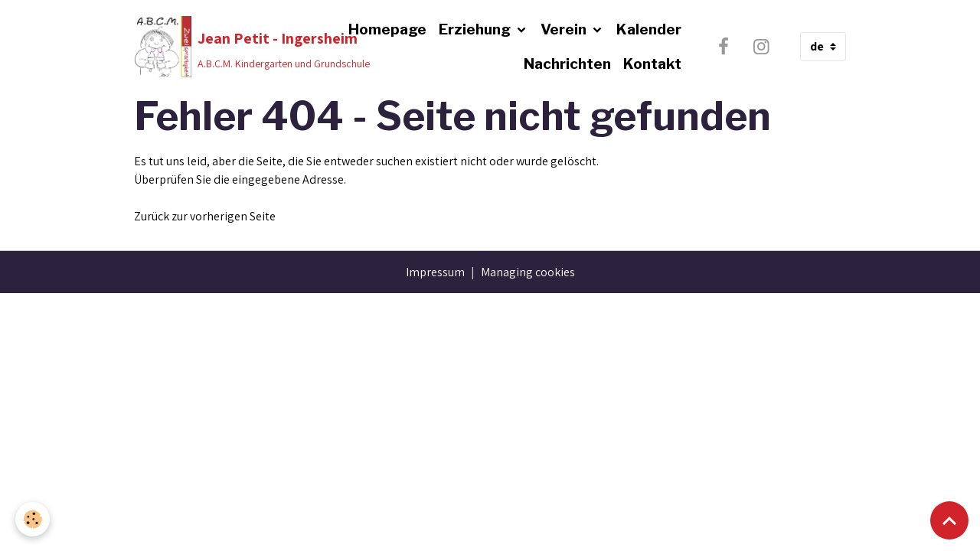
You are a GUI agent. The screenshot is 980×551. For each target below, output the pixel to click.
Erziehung (476, 29)
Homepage (387, 29)
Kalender (649, 29)
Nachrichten (567, 64)
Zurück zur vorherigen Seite (205, 216)
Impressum (435, 272)
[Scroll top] (949, 520)
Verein (565, 29)
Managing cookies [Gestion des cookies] (528, 272)
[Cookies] (33, 519)
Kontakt (652, 64)
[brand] (225, 47)
